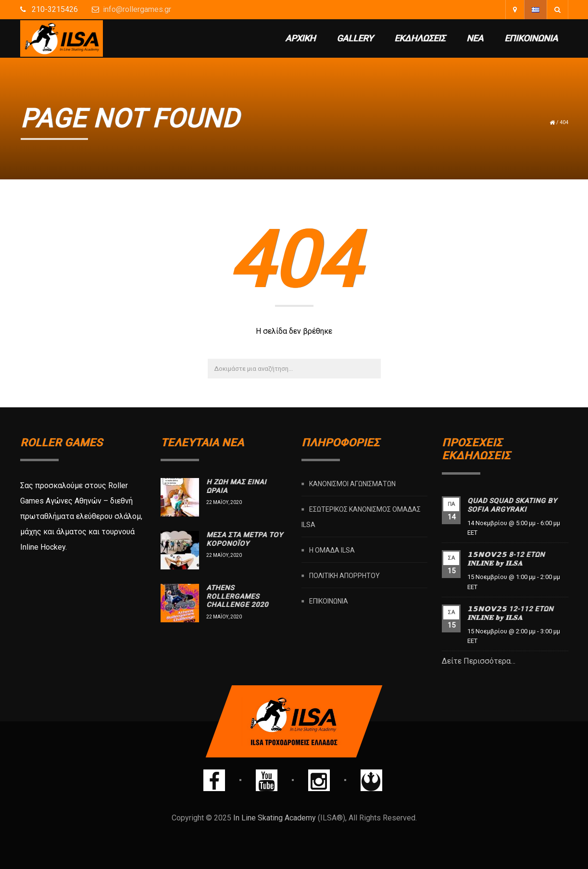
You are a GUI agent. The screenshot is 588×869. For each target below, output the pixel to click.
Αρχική (300, 38)
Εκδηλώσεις (420, 38)
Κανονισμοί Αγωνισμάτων (352, 484)
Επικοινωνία (531, 38)
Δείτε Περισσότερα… (479, 661)
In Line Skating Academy (275, 818)
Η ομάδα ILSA (332, 550)
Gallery (355, 38)
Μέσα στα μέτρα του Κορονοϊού (244, 539)
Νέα (475, 38)
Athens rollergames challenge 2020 (237, 596)
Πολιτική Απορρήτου (344, 576)
